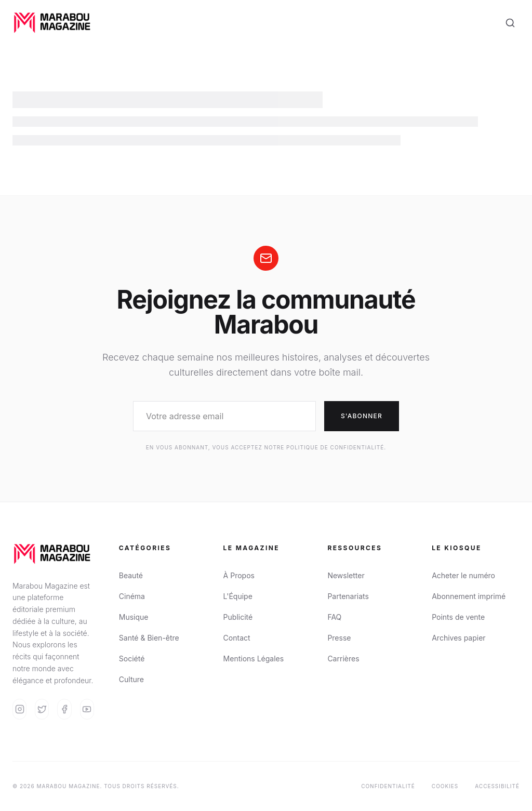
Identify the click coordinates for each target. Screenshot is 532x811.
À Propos (239, 575)
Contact (237, 638)
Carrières (343, 659)
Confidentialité (388, 786)
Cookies (445, 786)
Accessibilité (497, 786)
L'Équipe (238, 596)
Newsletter (346, 575)
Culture (131, 679)
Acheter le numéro (463, 575)
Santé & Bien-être (149, 638)
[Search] (510, 23)
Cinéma (132, 596)
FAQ (334, 617)
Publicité (238, 617)
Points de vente (458, 617)
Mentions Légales (254, 659)
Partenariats (348, 596)
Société (132, 659)
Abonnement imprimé (469, 596)
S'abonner (362, 416)
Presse (339, 638)
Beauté (131, 575)
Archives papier (458, 638)
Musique (134, 617)
